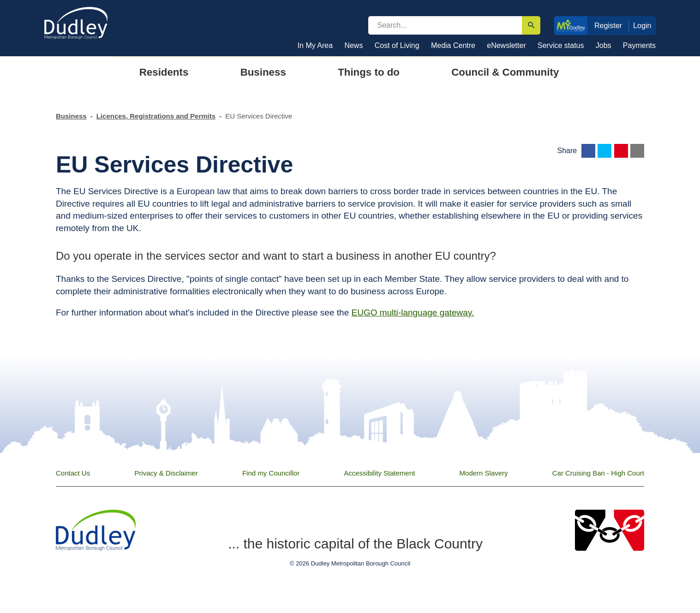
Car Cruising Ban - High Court (598, 473)
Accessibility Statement (379, 473)
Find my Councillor (271, 473)
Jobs (604, 45)
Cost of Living (397, 45)
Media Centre (453, 45)
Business (71, 116)
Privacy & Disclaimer (166, 473)
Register (608, 25)
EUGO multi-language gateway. (413, 312)
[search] (445, 25)
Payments (639, 45)
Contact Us (73, 473)
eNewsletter (506, 45)
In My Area (315, 45)
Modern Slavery (484, 473)
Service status (561, 45)
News (353, 45)
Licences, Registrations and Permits (156, 116)
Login (642, 25)
